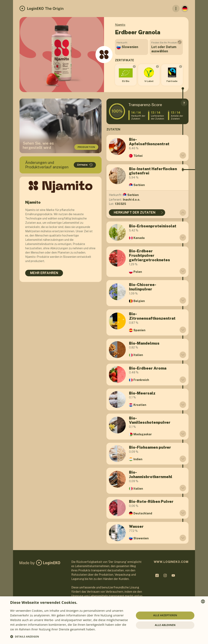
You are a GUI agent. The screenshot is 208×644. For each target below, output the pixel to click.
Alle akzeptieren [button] (165, 615)
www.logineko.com (171, 562)
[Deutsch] (185, 9)
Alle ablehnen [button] (165, 625)
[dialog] (104, 620)
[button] (70, 637)
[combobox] (203, 601)
